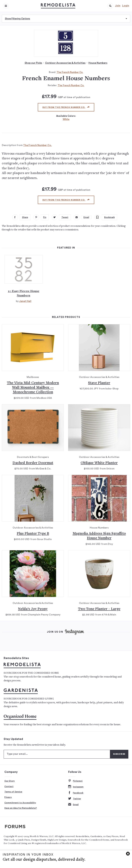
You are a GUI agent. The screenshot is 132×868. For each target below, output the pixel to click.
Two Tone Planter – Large (99, 609)
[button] (110, 6)
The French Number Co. (70, 72)
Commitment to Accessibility (20, 803)
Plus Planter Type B (33, 534)
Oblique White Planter (99, 463)
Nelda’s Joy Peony (33, 609)
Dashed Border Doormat (33, 463)
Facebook (76, 793)
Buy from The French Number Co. (66, 107)
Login (126, 6)
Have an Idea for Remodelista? (21, 808)
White (66, 119)
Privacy (8, 797)
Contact (9, 786)
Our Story (10, 781)
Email (73, 805)
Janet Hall (25, 301)
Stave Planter (99, 383)
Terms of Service (13, 792)
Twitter (75, 799)
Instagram (76, 787)
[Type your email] (57, 754)
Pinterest (75, 781)
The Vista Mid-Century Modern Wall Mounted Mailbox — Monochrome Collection (33, 388)
